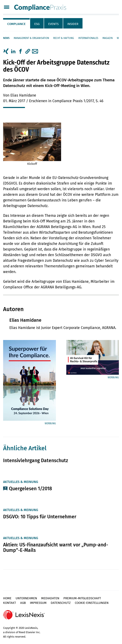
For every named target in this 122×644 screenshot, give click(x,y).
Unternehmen (26, 598)
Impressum (38, 603)
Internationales (88, 38)
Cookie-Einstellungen (92, 603)
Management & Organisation (31, 38)
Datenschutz (61, 603)
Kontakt (10, 603)
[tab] (17, 23)
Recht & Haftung (64, 38)
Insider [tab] (73, 24)
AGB (23, 603)
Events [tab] (53, 24)
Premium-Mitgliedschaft (82, 598)
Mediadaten (50, 598)
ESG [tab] (37, 24)
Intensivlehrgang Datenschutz (36, 460)
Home (7, 598)
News (6, 38)
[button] (28, 51)
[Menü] (7, 8)
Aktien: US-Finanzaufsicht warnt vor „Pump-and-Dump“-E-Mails (56, 547)
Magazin (108, 38)
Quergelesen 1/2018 (30, 489)
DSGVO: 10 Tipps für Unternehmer (40, 517)
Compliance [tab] (16, 24)
